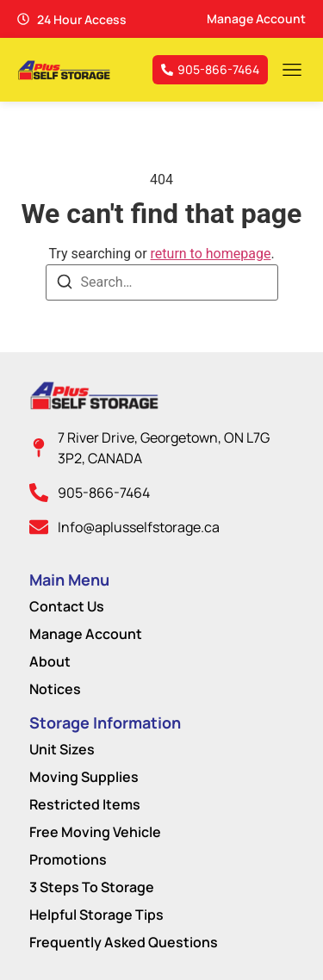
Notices (55, 689)
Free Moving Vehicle (95, 832)
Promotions (68, 859)
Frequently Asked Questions (124, 942)
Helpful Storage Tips (96, 915)
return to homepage (211, 254)
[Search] (65, 285)
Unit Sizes (62, 749)
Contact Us (67, 606)
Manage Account (86, 634)
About (50, 661)
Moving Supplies (84, 777)
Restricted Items (85, 804)
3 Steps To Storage (92, 887)
